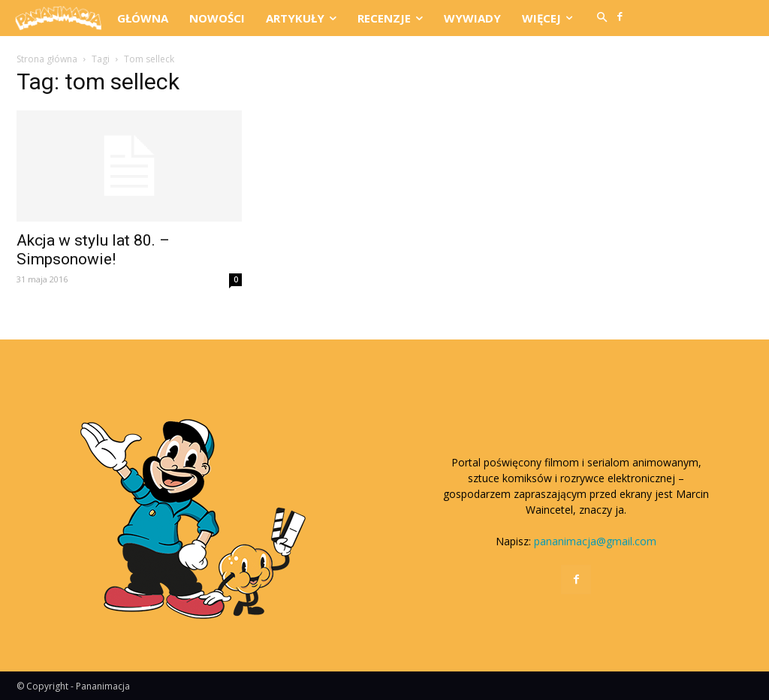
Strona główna (47, 59)
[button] (602, 18)
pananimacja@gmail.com (595, 541)
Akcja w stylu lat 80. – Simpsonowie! (93, 250)
